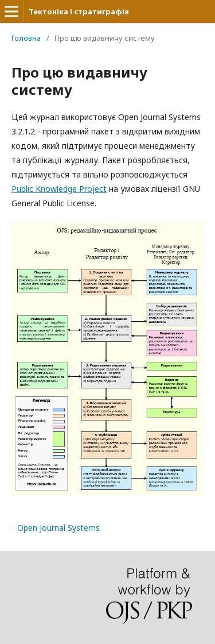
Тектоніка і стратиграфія (79, 11)
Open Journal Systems (58, 528)
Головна (26, 38)
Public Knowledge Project (59, 189)
